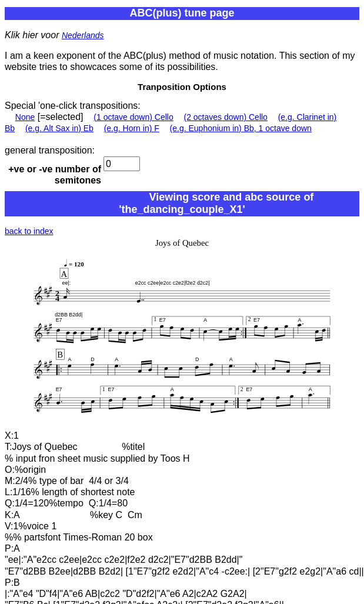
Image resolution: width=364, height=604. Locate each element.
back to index (29, 231)
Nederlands (83, 35)
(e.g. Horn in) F (132, 128)
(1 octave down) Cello (133, 117)
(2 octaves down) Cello (226, 117)
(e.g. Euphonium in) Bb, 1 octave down (241, 128)
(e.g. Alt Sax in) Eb (59, 128)
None (25, 117)
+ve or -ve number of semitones (55, 175)
